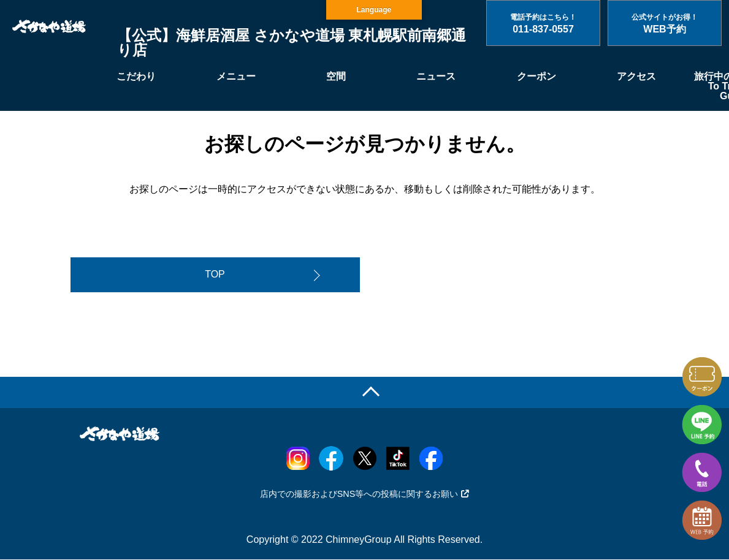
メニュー (236, 76)
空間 (336, 76)
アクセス (636, 76)
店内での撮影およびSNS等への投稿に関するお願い (365, 495)
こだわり (136, 76)
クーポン (536, 76)
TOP (215, 275)
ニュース (436, 76)
